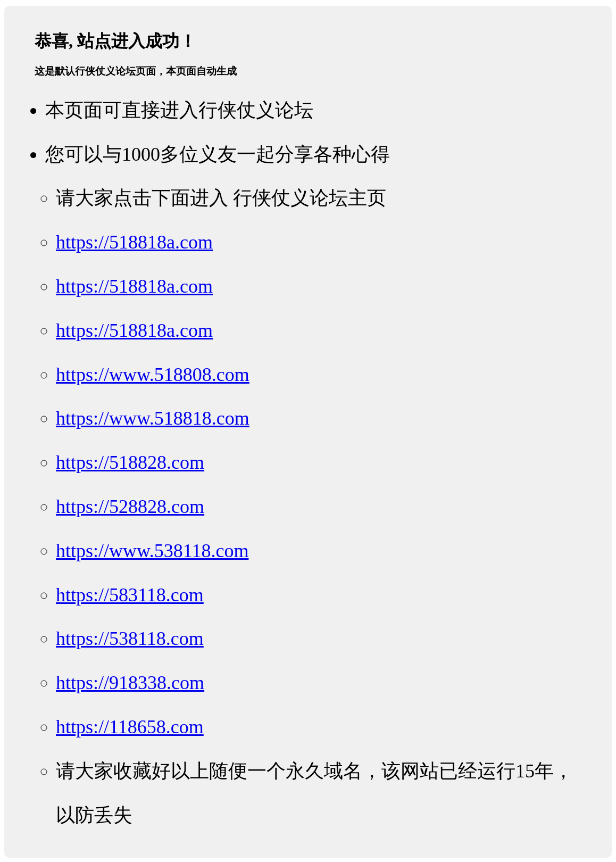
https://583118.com (130, 595)
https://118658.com (130, 727)
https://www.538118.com (152, 551)
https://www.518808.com (153, 375)
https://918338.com (130, 683)
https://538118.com (130, 639)
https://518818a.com (134, 242)
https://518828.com (130, 462)
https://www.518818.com (153, 418)
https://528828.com (130, 507)
